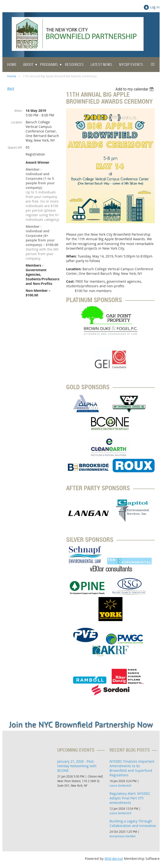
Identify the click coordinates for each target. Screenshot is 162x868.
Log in (155, 7)
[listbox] (135, 89)
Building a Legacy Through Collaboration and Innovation (133, 823)
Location (17, 122)
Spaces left (15, 147)
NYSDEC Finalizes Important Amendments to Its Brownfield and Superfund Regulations (132, 768)
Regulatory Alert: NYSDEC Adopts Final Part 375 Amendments (130, 798)
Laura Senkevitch (120, 785)
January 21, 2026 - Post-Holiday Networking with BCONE (77, 766)
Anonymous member (123, 836)
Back (11, 88)
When (18, 111)
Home (12, 76)
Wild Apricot (114, 859)
